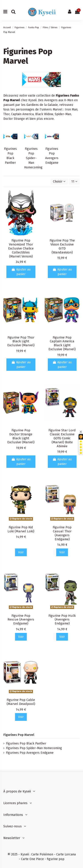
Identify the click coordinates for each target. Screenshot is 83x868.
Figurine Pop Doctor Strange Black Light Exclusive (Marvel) (21, 436)
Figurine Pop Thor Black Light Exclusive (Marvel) (21, 341)
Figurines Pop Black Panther (26, 743)
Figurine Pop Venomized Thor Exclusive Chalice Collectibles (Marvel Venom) (21, 248)
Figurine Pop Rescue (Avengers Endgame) (21, 620)
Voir (21, 552)
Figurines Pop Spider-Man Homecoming (33, 158)
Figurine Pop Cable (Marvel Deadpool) (21, 702)
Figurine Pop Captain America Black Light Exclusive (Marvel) (62, 343)
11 (74, 182)
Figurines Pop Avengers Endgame (30, 753)
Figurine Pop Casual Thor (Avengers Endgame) (62, 533)
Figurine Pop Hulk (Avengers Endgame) (62, 620)
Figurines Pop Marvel (19, 735)
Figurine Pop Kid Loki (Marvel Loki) (21, 529)
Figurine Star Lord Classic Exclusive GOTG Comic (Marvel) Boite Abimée (62, 438)
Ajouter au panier (21, 272)
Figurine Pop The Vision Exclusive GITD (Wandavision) (62, 246)
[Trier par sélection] (59, 182)
